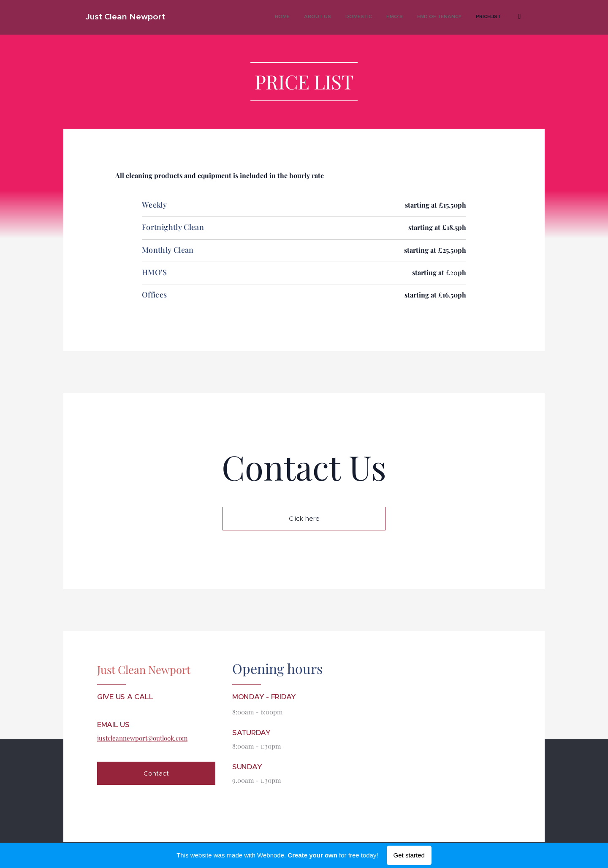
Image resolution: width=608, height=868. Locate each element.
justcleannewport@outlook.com (142, 738)
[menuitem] (420, 17)
